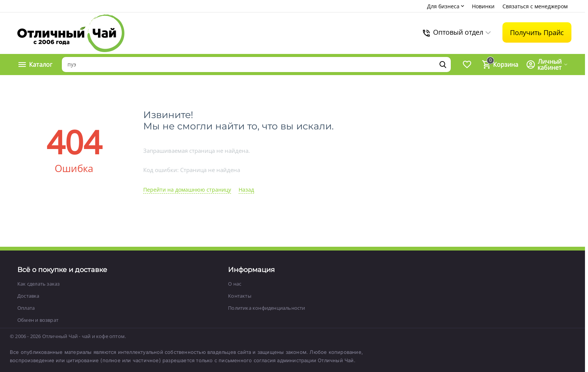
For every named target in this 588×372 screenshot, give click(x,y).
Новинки (483, 6)
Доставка (28, 296)
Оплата (26, 308)
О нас (235, 284)
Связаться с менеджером (535, 6)
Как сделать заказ (38, 284)
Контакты (240, 296)
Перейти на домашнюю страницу (187, 190)
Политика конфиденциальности (266, 308)
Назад (246, 190)
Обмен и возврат (38, 320)
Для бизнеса (446, 6)
